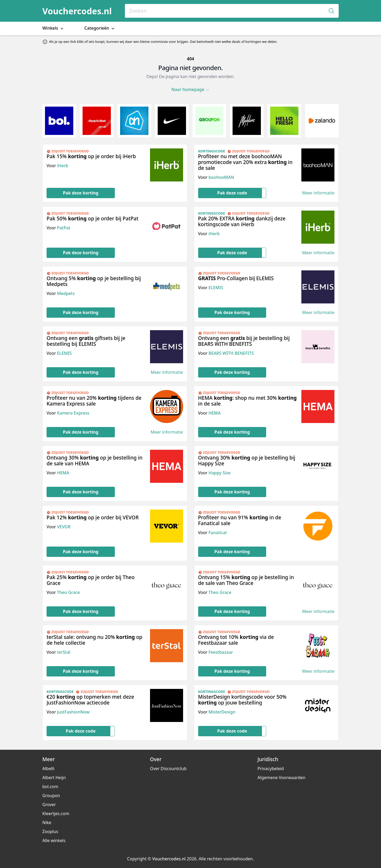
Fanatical (218, 533)
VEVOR (64, 527)
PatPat (63, 228)
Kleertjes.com (56, 814)
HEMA (215, 413)
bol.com (50, 787)
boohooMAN (221, 177)
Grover (49, 805)
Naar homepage (190, 89)
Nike (47, 822)
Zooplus (50, 831)
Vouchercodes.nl (77, 11)
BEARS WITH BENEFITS (231, 353)
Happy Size (219, 473)
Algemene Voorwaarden (281, 778)
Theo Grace (68, 592)
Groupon (51, 796)
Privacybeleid (271, 769)
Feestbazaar (221, 652)
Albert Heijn (54, 778)
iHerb (62, 166)
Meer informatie (318, 193)
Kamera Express (73, 413)
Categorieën (100, 28)
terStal (63, 652)
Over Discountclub (168, 769)
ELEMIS (216, 288)
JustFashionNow (73, 712)
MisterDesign (222, 712)
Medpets (66, 293)
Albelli (48, 769)
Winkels (53, 28)
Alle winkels (54, 840)
